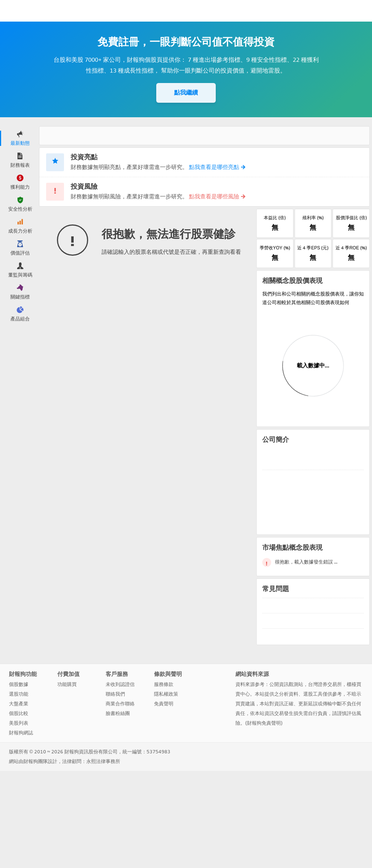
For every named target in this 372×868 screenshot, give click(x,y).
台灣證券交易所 (325, 684)
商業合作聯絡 (120, 704)
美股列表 (19, 723)
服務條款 (164, 684)
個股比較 (19, 713)
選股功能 (19, 694)
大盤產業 (19, 704)
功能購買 (67, 684)
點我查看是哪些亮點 (217, 167)
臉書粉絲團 (118, 713)
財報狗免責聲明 (264, 723)
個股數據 (19, 684)
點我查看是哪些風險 (217, 197)
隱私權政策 (166, 694)
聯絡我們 (115, 694)
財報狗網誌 (21, 733)
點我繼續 (186, 92)
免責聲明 (164, 704)
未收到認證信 (120, 684)
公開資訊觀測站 (286, 684)
